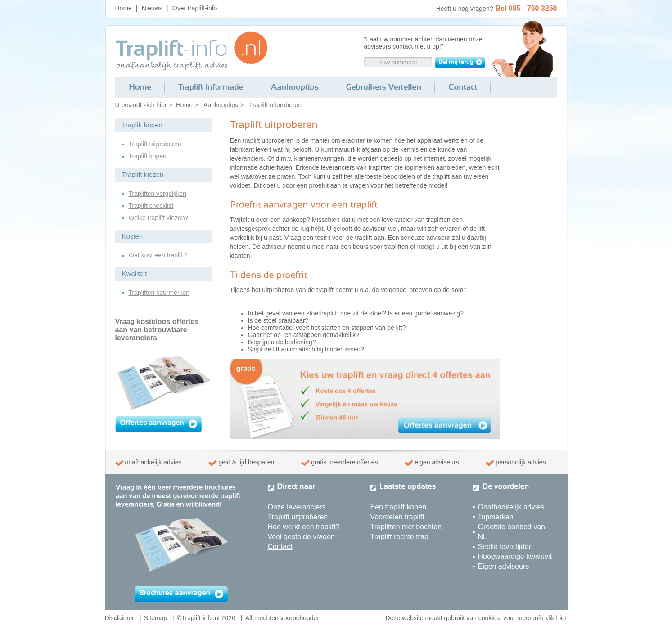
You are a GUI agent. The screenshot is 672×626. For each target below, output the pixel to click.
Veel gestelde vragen (301, 537)
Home (124, 8)
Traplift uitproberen (275, 105)
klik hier (556, 618)
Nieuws (152, 8)
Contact (280, 547)
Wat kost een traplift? (158, 255)
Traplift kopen (148, 156)
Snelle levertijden (505, 547)
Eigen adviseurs (504, 566)
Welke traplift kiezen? (159, 218)
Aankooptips (221, 105)
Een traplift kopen (399, 507)
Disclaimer (120, 618)
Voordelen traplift (397, 517)
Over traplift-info (195, 8)
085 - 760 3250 (533, 8)
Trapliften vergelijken (158, 194)
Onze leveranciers (297, 507)
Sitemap (156, 618)
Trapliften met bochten (406, 527)
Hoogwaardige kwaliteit (515, 556)
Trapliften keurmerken (159, 293)
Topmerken (496, 517)
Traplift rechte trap (399, 537)
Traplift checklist (151, 206)
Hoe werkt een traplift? (304, 527)
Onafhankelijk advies (511, 507)
